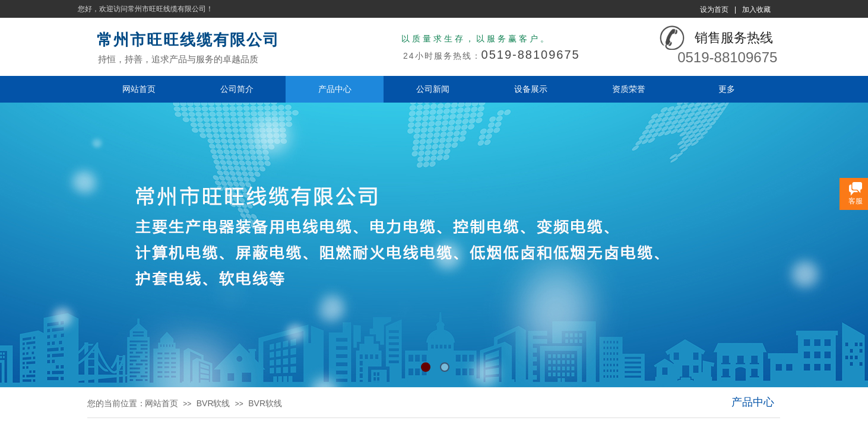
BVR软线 (213, 403)
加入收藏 (756, 9)
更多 (727, 89)
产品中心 (335, 89)
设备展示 (531, 89)
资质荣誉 (629, 89)
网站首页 (139, 89)
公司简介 (237, 89)
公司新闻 (433, 89)
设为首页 (714, 9)
